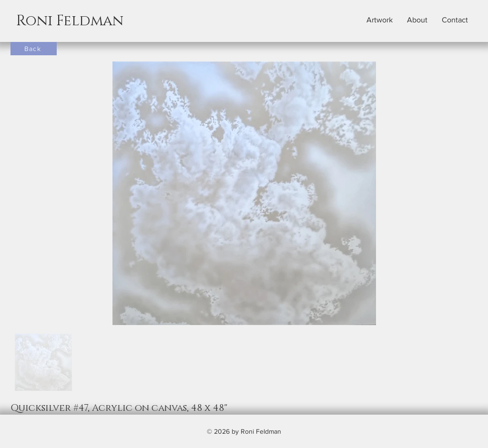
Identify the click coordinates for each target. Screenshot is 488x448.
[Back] (34, 49)
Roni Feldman (70, 21)
